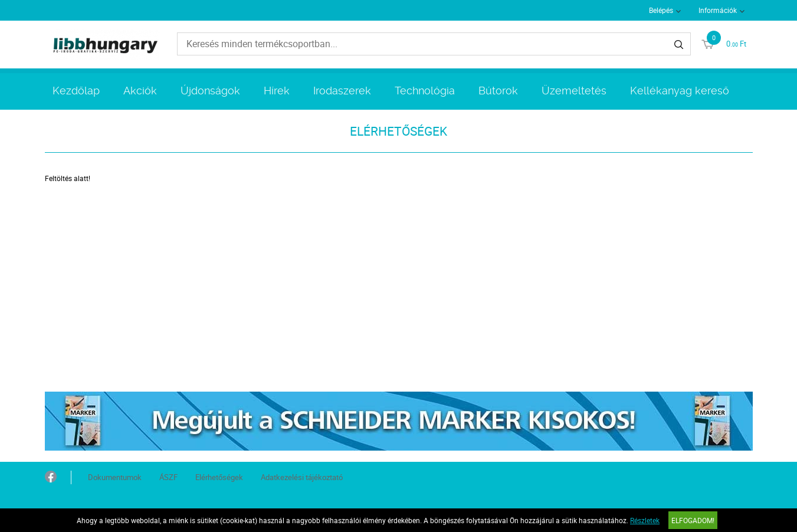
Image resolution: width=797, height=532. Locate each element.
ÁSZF (168, 477)
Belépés (661, 10)
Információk (718, 10)
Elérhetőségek (219, 477)
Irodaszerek (342, 91)
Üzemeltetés (574, 91)
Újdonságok (210, 91)
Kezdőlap (76, 91)
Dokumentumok (115, 477)
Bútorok (498, 91)
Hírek (277, 91)
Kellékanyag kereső (680, 91)
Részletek (645, 520)
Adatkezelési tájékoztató (302, 477)
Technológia (425, 91)
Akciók (140, 91)
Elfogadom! (693, 520)
